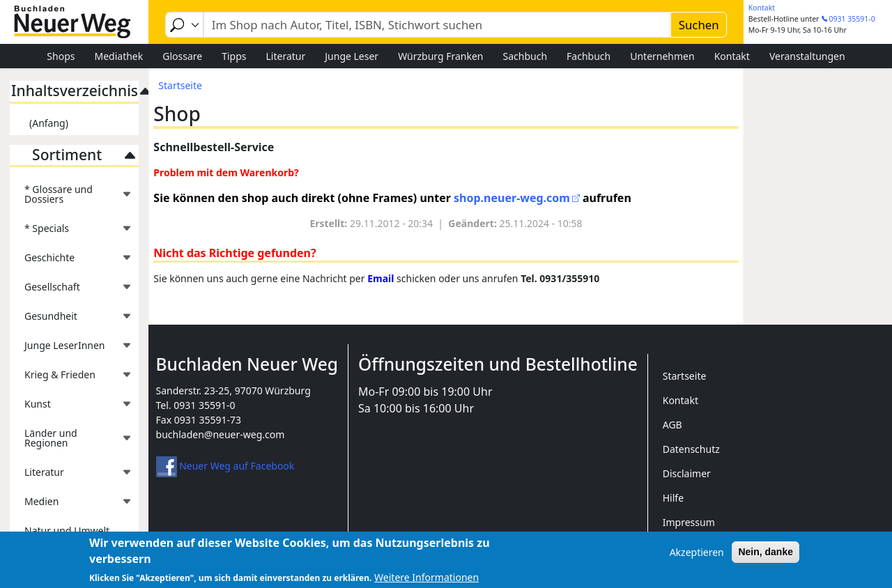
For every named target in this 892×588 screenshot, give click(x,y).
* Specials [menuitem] (71, 232)
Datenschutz (691, 449)
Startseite (180, 85)
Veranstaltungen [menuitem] (807, 56)
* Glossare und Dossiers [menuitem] (71, 198)
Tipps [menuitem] (234, 56)
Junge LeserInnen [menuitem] (71, 349)
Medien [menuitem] (71, 505)
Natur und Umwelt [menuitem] (67, 531)
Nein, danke (766, 557)
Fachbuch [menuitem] (589, 56)
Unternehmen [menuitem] (662, 56)
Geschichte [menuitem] (71, 262)
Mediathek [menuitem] (118, 56)
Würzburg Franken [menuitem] (440, 56)
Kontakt (762, 8)
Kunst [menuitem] (71, 408)
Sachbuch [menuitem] (525, 56)
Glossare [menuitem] (182, 56)
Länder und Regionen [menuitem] (71, 442)
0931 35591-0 (852, 19)
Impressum (689, 522)
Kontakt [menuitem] (732, 56)
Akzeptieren (697, 557)
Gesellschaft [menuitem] (71, 291)
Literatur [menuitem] (286, 56)
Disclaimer (687, 473)
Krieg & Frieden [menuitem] (71, 379)
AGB (672, 425)
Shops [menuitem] (61, 56)
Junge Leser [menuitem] (352, 56)
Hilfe (673, 498)
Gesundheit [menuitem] (71, 320)
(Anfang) (49, 123)
